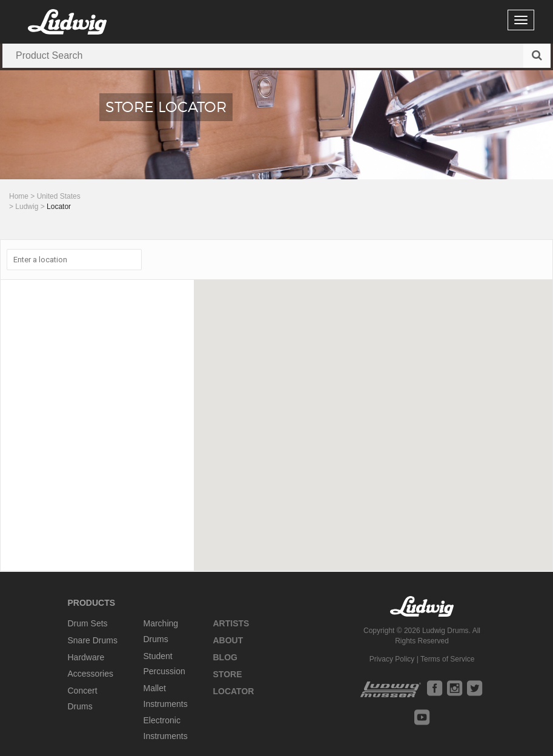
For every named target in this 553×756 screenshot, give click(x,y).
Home (19, 196)
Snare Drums (93, 640)
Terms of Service (447, 659)
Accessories (91, 674)
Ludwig (27, 207)
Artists (231, 623)
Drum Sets (88, 623)
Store (228, 674)
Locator (234, 691)
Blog (225, 657)
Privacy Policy (392, 659)
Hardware (86, 657)
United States (59, 196)
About (228, 640)
